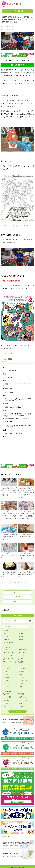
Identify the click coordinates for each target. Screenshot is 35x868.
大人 (20, 642)
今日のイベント (18, 592)
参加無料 (6, 694)
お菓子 (21, 706)
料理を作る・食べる (9, 653)
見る (5, 671)
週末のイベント (18, 601)
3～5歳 (5, 636)
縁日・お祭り (22, 653)
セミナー (6, 687)
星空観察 (6, 668)
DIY (5, 684)
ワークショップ (8, 659)
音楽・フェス (7, 656)
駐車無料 (21, 694)
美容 (20, 674)
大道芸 (5, 703)
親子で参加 (22, 697)
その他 (21, 659)
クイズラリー (22, 665)
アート (21, 684)
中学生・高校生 (8, 642)
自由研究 (6, 677)
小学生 (21, 639)
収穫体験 (6, 681)
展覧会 (21, 662)
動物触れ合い (22, 650)
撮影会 (5, 674)
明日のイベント (18, 597)
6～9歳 (21, 636)
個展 (20, 687)
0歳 (4, 633)
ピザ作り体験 (22, 700)
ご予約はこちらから (7, 353)
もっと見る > (18, 583)
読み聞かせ (22, 671)
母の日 (5, 706)
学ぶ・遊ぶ (22, 668)
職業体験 (6, 700)
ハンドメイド (22, 681)
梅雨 (20, 703)
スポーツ (21, 656)
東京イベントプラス (11, 4)
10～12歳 (6, 639)
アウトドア (22, 677)
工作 (5, 650)
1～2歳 (21, 633)
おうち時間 (7, 697)
